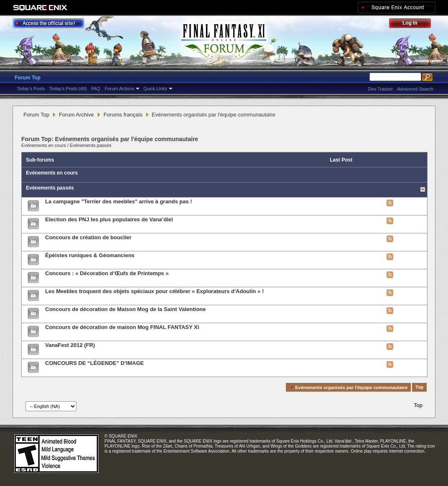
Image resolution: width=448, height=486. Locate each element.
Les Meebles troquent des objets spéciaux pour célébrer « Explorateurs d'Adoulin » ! (154, 291)
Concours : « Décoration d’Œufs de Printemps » (107, 273)
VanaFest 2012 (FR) (70, 345)
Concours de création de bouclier (88, 237)
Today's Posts (31, 89)
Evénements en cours (44, 145)
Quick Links (155, 89)
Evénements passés (90, 145)
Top (419, 387)
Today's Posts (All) (68, 89)
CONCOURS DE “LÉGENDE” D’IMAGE (94, 363)
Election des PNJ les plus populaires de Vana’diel (109, 219)
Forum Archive (76, 115)
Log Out (414, 24)
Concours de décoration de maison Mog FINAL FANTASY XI (122, 327)
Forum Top (28, 78)
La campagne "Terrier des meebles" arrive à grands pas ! (119, 201)
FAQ (96, 89)
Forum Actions (120, 89)
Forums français (123, 115)
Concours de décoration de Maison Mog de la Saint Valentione (125, 309)
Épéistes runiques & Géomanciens (90, 255)
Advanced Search (415, 89)
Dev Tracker (381, 89)
